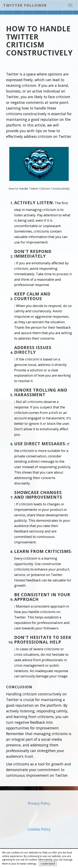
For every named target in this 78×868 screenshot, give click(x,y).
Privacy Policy (39, 803)
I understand (48, 864)
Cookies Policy (39, 829)
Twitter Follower (25, 5)
